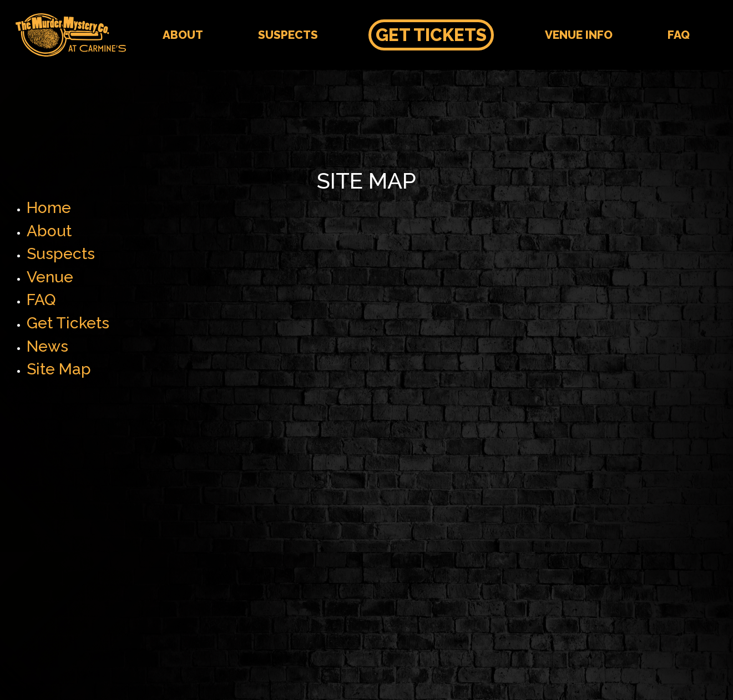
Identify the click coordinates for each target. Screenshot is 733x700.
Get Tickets (431, 35)
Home (49, 208)
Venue (50, 277)
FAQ (679, 35)
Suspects (288, 35)
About (183, 35)
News (47, 346)
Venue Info (579, 35)
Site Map (59, 369)
